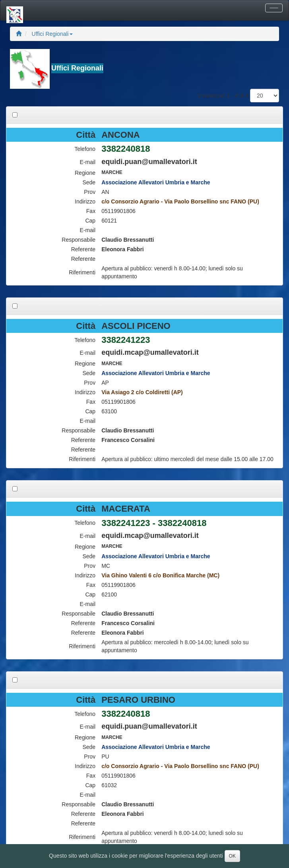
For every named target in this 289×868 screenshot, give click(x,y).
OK (232, 856)
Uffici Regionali (52, 34)
